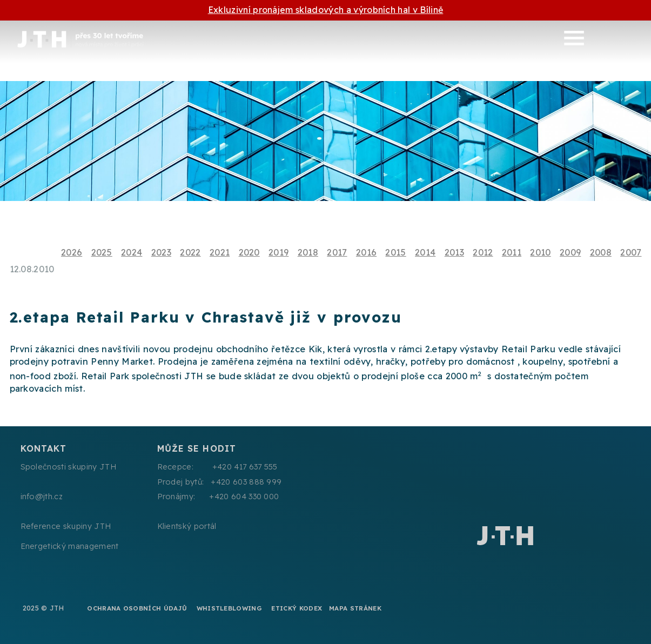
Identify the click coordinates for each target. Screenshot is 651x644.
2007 (631, 252)
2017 (337, 252)
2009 (570, 252)
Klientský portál (187, 526)
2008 (601, 252)
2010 (540, 252)
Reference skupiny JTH (66, 526)
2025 (102, 252)
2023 (161, 252)
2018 (308, 252)
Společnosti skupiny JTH (68, 467)
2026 (72, 252)
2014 (425, 252)
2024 (132, 252)
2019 (278, 252)
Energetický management (70, 546)
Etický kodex (297, 608)
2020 (249, 252)
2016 (366, 252)
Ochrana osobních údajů (137, 608)
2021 (220, 252)
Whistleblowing (229, 608)
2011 (512, 252)
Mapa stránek (355, 608)
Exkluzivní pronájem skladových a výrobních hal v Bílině (326, 10)
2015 (395, 252)
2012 (483, 252)
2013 (454, 252)
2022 (190, 252)
